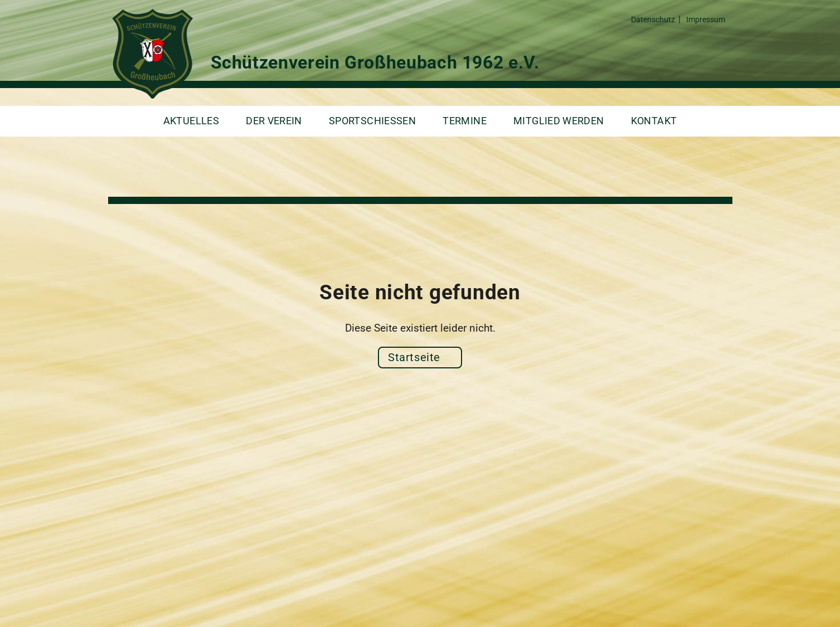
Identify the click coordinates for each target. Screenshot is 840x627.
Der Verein (274, 121)
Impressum (706, 20)
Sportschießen (372, 121)
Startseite (414, 357)
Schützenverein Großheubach (150, 54)
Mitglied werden (559, 121)
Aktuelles (191, 121)
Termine (465, 121)
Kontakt (654, 121)
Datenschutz (653, 20)
